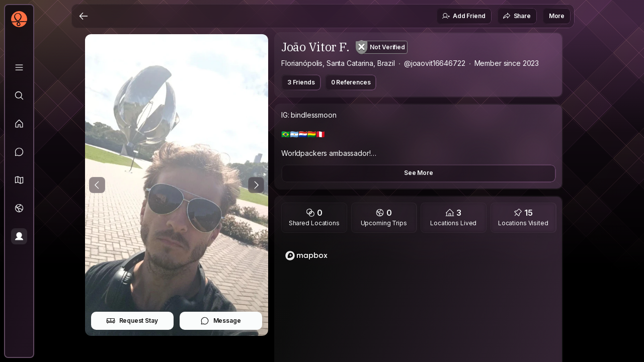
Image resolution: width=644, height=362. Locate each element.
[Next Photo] (256, 185)
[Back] (84, 16)
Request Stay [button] (132, 321)
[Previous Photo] (97, 185)
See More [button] (419, 173)
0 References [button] (351, 82)
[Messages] (19, 152)
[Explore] (19, 96)
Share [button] (517, 16)
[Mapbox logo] (306, 256)
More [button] (557, 16)
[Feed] (19, 124)
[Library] (19, 67)
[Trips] (19, 208)
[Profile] (19, 236)
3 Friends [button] (301, 82)
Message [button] (221, 321)
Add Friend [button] (463, 16)
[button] (19, 180)
